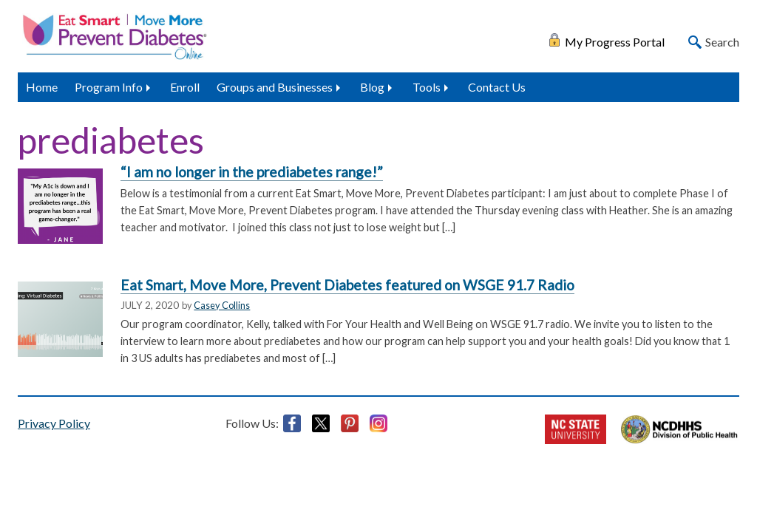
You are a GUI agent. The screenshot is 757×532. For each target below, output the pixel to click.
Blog (372, 87)
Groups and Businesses (275, 87)
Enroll (185, 87)
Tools (427, 87)
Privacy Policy (54, 423)
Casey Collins (222, 305)
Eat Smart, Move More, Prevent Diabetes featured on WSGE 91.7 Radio (347, 285)
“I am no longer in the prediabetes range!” (252, 172)
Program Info (109, 87)
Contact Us (497, 87)
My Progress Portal (615, 41)
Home (42, 87)
